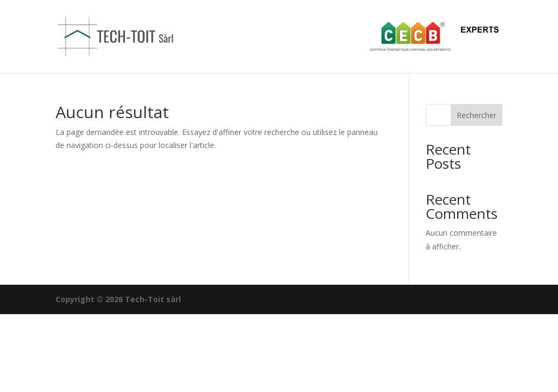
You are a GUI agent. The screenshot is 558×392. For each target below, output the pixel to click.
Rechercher (477, 115)
